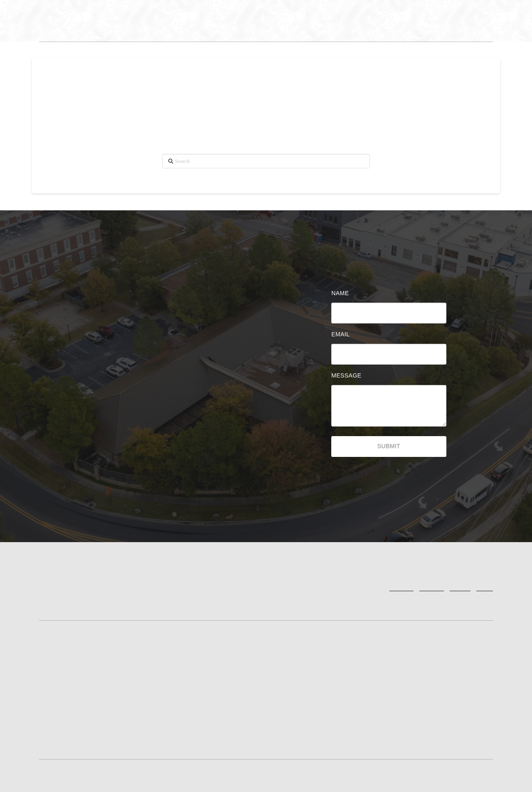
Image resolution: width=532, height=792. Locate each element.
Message (348, 375)
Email (342, 334)
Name (342, 293)
